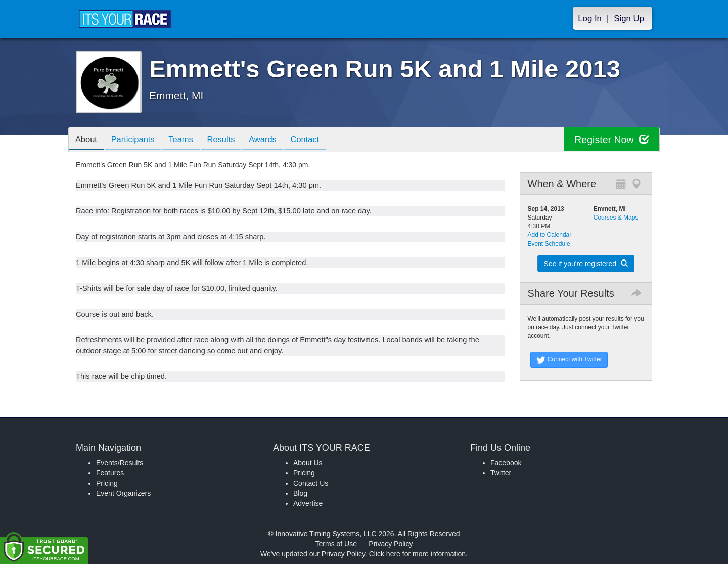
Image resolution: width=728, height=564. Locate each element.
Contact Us (311, 483)
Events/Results (120, 463)
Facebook (506, 463)
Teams (188, 140)
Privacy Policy (391, 544)
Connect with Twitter (569, 360)
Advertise (308, 503)
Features (110, 473)
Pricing (107, 483)
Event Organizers (123, 493)
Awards (275, 140)
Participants (137, 140)
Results (231, 140)
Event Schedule (549, 244)
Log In (590, 18)
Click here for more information (417, 554)
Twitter (501, 473)
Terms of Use (336, 544)
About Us (308, 463)
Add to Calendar (550, 235)
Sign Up (629, 18)
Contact (320, 140)
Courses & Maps (616, 218)
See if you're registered (586, 264)
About (87, 140)
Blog (300, 493)
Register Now (611, 140)
